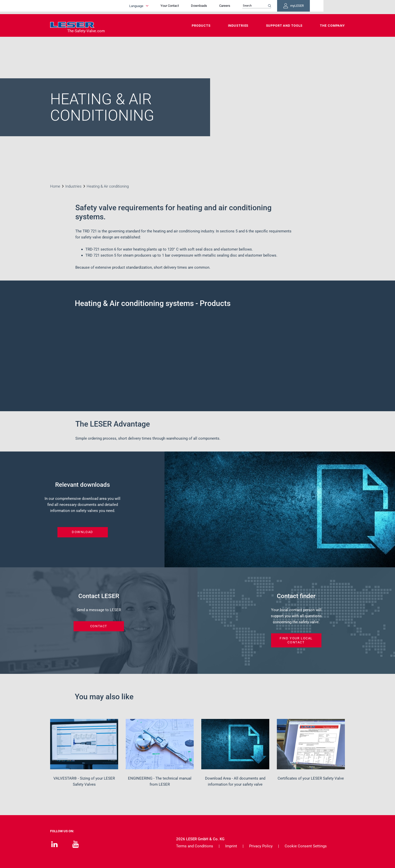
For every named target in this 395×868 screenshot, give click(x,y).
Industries (238, 26)
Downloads (228, 7)
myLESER (328, 7)
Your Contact (198, 7)
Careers (253, 7)
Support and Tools (284, 26)
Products (201, 26)
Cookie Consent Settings (306, 846)
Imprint (231, 846)
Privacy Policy (261, 846)
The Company (332, 26)
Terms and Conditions (195, 846)
